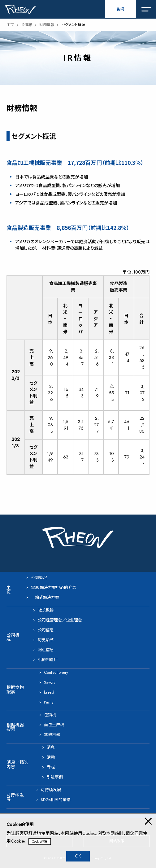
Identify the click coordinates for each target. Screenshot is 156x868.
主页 (10, 25)
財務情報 (47, 25)
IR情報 (27, 25)
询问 (120, 9)
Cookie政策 (40, 842)
